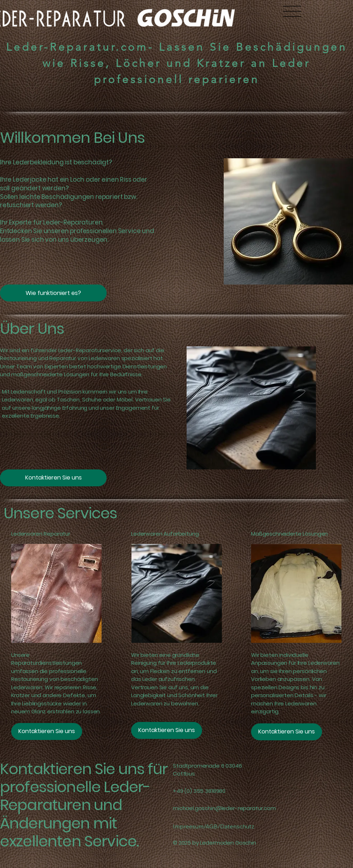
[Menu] (292, 11)
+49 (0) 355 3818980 (199, 791)
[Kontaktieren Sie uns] (53, 478)
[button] (53, 293)
